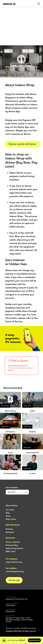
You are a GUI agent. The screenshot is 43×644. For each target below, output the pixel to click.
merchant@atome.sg (15, 571)
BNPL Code (11, 551)
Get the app (14, 580)
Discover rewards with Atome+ (22, 144)
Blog (8, 513)
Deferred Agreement (14, 548)
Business (9, 529)
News (8, 516)
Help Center (11, 519)
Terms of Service (13, 542)
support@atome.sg (14, 562)
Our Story (10, 510)
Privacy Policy (12, 545)
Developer (10, 532)
